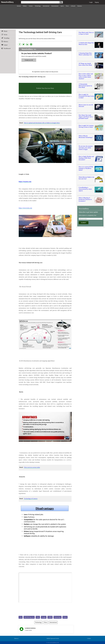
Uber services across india (32, 467)
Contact (89, 638)
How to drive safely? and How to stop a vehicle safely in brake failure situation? (86, 76)
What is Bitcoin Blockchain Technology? (86, 137)
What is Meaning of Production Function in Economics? (85, 199)
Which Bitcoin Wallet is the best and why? (87, 178)
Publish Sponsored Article (53, 638)
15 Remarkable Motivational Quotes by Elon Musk (85, 86)
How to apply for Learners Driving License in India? (86, 126)
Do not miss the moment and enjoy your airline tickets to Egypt (86, 148)
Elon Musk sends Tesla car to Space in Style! (86, 33)
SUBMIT (84, 223)
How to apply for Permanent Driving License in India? (86, 96)
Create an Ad (29, 60)
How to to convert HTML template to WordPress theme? (86, 168)
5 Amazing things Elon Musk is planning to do (85, 54)
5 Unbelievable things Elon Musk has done (86, 44)
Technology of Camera (31, 499)
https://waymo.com (25, 182)
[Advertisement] (53, 18)
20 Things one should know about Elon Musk (85, 64)
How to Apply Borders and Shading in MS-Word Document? (86, 158)
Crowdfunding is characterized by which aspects (85, 189)
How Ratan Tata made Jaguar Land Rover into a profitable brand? (86, 117)
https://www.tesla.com (25, 208)
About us (16, 638)
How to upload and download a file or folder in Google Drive (42, 123)
